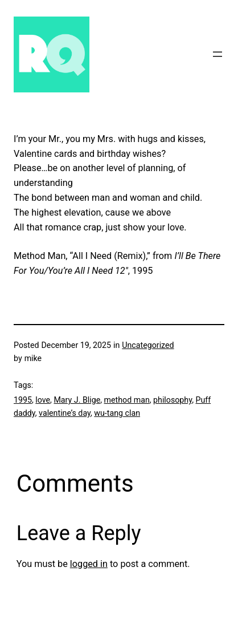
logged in (89, 564)
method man (127, 400)
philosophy (173, 400)
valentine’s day (65, 413)
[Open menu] (218, 54)
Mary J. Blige (77, 400)
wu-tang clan (117, 413)
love (43, 400)
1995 (23, 400)
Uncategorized (148, 345)
